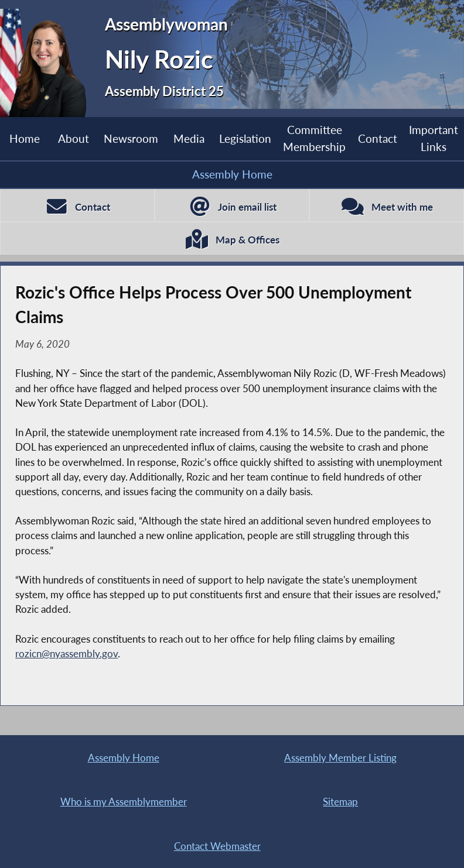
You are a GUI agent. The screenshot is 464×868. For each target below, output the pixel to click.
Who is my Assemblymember (124, 802)
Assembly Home (232, 174)
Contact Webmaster (217, 846)
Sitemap (340, 802)
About (74, 138)
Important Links (434, 138)
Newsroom (131, 138)
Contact (378, 138)
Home (25, 138)
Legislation (245, 138)
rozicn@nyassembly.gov (66, 653)
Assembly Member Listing (340, 758)
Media (189, 138)
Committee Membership (314, 138)
